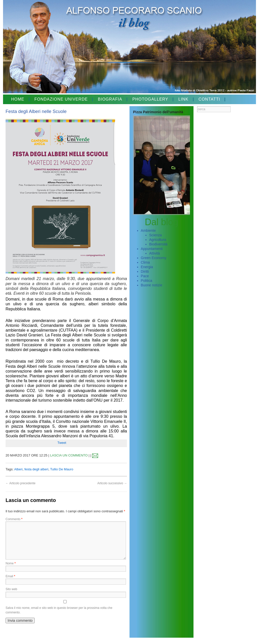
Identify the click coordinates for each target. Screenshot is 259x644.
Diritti (145, 271)
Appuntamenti (152, 249)
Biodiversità (158, 244)
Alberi (18, 469)
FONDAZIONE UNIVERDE (61, 99)
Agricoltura (158, 240)
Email (10, 576)
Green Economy (154, 258)
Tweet (62, 443)
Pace (145, 276)
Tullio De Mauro (62, 469)
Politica (147, 281)
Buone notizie (152, 285)
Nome (11, 563)
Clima (145, 262)
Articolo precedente (20, 483)
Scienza (156, 235)
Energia (147, 267)
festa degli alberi (36, 469)
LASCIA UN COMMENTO (69, 455)
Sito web (11, 589)
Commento (14, 519)
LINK (183, 99)
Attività (155, 253)
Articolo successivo (112, 483)
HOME (18, 99)
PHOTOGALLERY (150, 99)
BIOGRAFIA (110, 99)
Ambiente (148, 231)
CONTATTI (209, 99)
